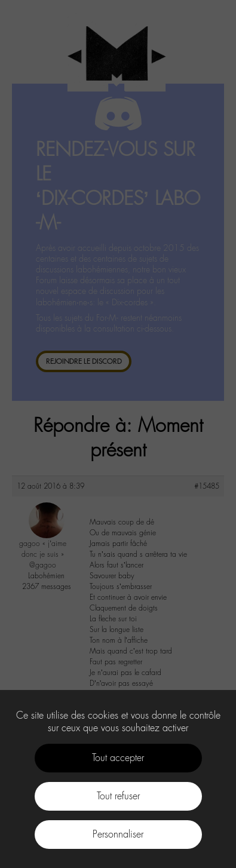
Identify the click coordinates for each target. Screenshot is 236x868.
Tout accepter (118, 758)
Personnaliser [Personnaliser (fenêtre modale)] (118, 834)
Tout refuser (118, 796)
